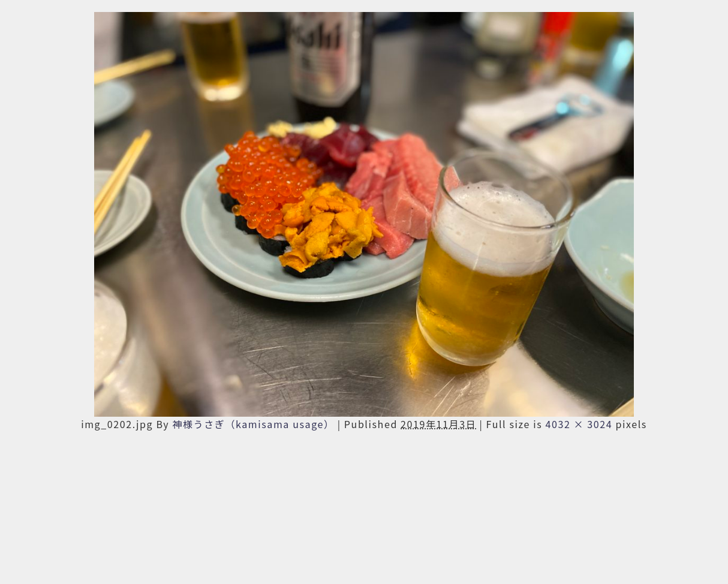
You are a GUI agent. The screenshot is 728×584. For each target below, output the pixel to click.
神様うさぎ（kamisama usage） (253, 424)
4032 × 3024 (579, 424)
